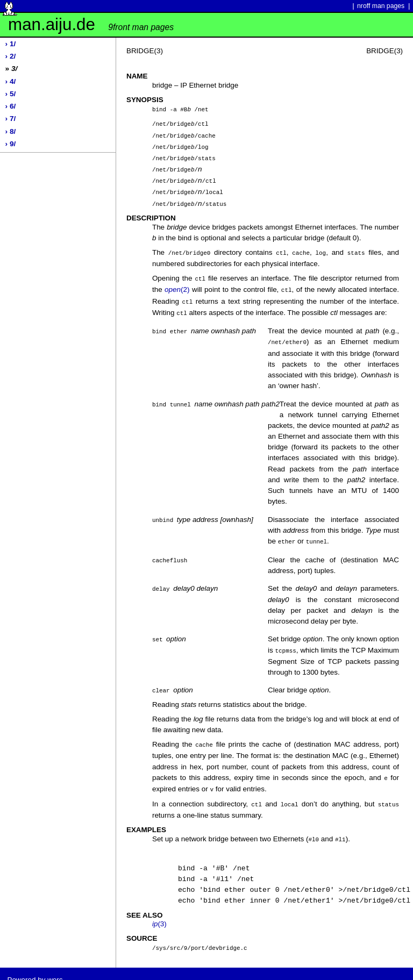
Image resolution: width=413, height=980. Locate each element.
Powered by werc (35, 967)
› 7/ (11, 119)
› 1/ (11, 44)
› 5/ (11, 94)
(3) (159, 912)
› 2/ (11, 56)
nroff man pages (381, 6)
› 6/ (11, 106)
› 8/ (11, 131)
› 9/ (11, 144)
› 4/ (11, 81)
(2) (177, 284)
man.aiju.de (91, 24)
